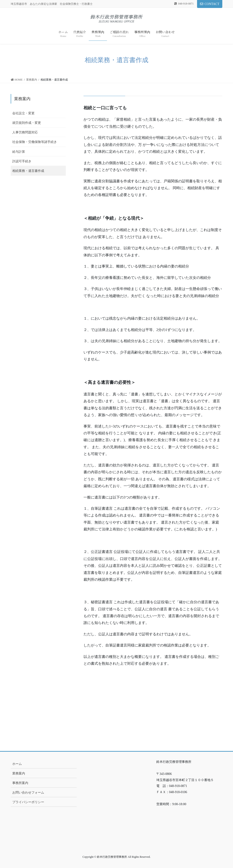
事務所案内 (20, 783)
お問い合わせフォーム (28, 793)
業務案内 (22, 99)
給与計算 (19, 152)
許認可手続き (22, 161)
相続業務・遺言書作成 (28, 171)
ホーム (17, 764)
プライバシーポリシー (28, 802)
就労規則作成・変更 (27, 123)
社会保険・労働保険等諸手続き (35, 142)
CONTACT (210, 4)
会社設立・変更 (23, 113)
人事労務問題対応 (25, 132)
